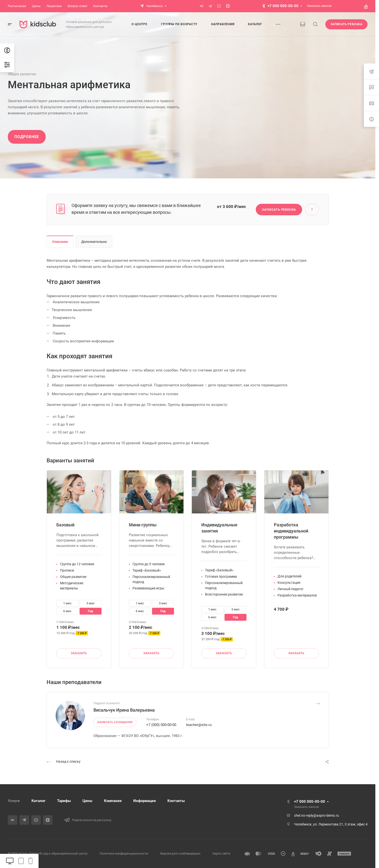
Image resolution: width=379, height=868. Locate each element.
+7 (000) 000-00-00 (161, 725)
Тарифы (64, 801)
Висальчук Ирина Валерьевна (124, 710)
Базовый (65, 525)
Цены (87, 801)
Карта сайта (221, 853)
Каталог (38, 801)
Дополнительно (94, 242)
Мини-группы (143, 525)
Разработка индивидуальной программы (291, 531)
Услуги (14, 801)
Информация (144, 801)
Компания (113, 801)
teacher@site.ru (199, 725)
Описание (60, 242)
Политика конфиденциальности (124, 853)
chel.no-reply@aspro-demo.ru (317, 815)
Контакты (176, 801)
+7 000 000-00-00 (283, 6)
